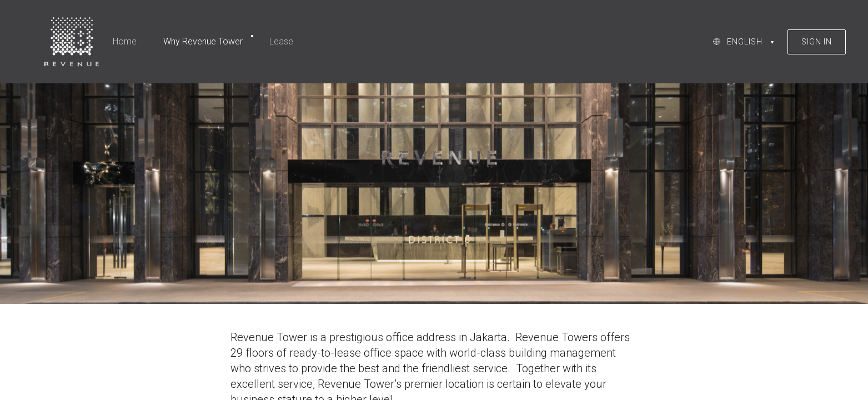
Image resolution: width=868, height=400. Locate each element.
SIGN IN (817, 42)
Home (125, 41)
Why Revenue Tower (203, 41)
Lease (281, 41)
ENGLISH (745, 42)
